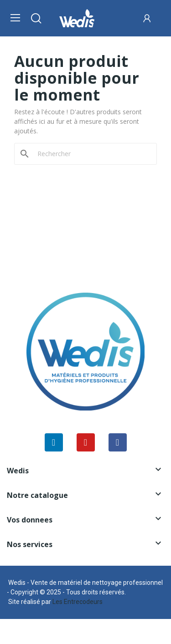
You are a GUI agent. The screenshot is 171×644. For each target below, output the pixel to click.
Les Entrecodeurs (78, 602)
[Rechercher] (91, 154)
